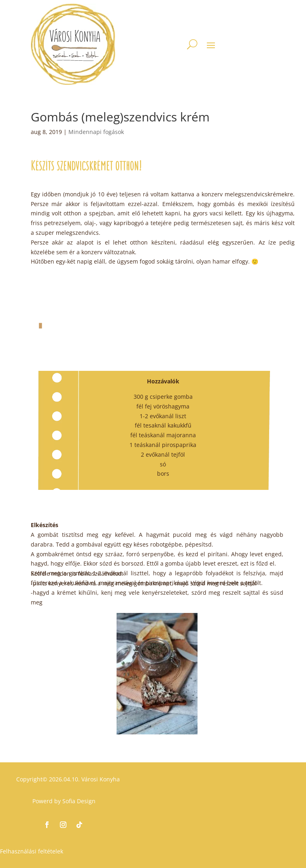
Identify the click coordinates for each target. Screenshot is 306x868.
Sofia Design (79, 801)
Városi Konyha (100, 779)
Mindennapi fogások (96, 132)
